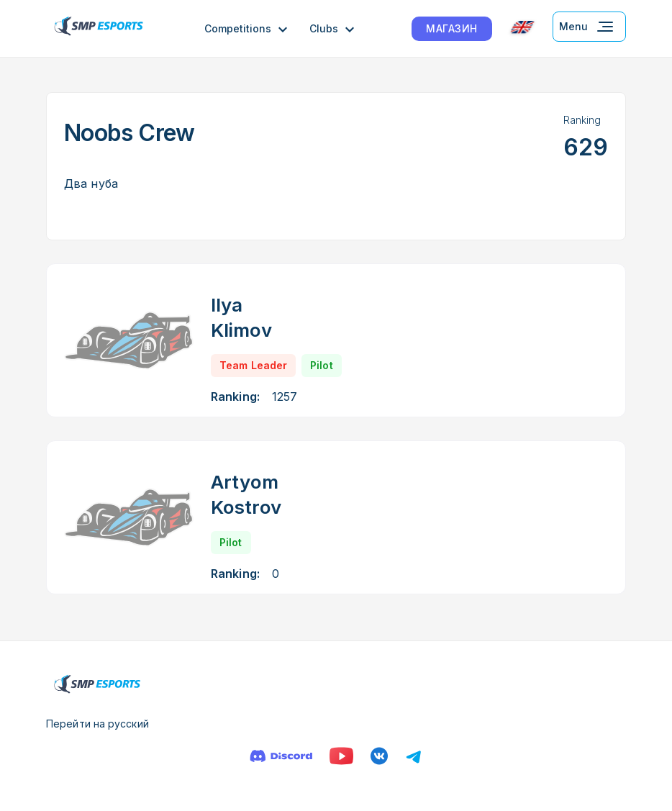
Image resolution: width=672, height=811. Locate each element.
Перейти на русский (97, 724)
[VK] (379, 756)
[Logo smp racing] (99, 28)
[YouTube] (341, 756)
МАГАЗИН (452, 28)
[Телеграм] (414, 756)
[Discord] (281, 756)
